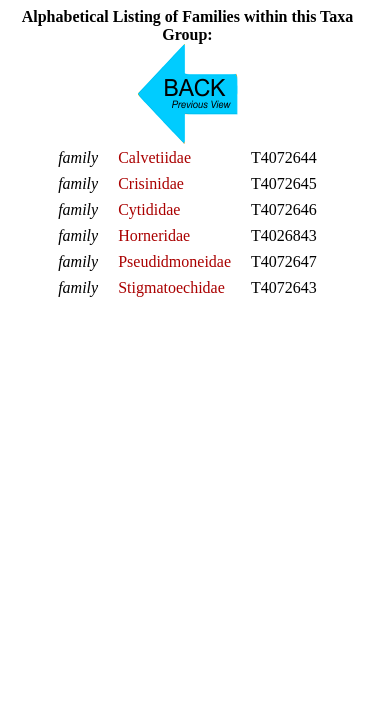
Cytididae (149, 209)
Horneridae (154, 235)
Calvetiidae (154, 157)
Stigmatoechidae (171, 287)
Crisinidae (151, 183)
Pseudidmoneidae (174, 261)
